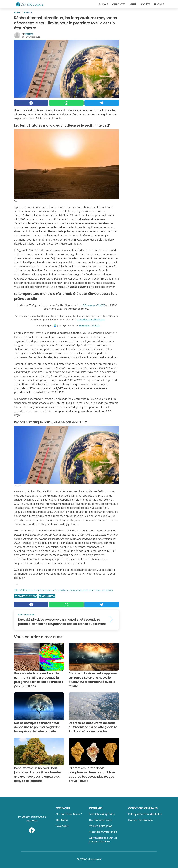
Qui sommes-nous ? (69, 814)
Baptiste (29, 34)
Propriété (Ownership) (103, 832)
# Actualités (47, 596)
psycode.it (62, 826)
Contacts (62, 820)
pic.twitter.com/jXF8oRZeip (91, 320)
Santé (133, 4)
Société (145, 4)
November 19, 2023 (89, 326)
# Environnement (26, 596)
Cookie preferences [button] (140, 820)
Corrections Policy (100, 820)
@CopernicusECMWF (94, 305)
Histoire (159, 4)
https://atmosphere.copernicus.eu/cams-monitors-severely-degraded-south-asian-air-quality (63, 590)
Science (103, 4)
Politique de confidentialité (145, 814)
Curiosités (119, 4)
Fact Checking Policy (102, 814)
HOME (17, 12)
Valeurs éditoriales (101, 826)
